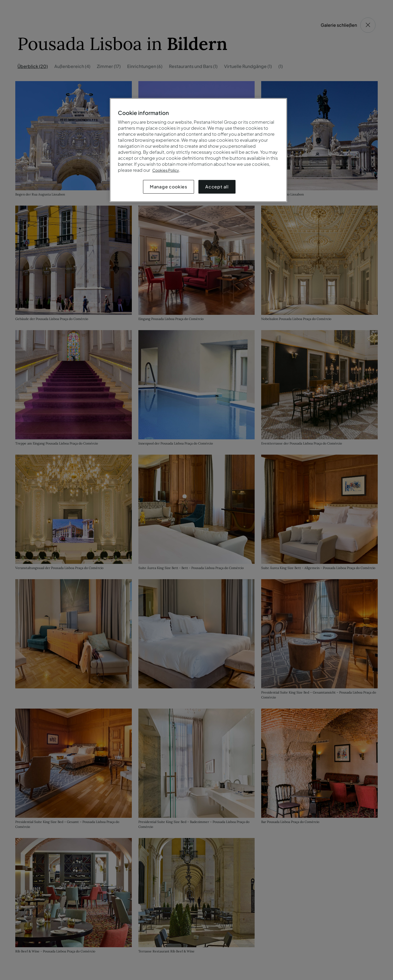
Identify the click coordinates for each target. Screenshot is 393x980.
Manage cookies (169, 187)
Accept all (217, 187)
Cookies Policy (166, 170)
